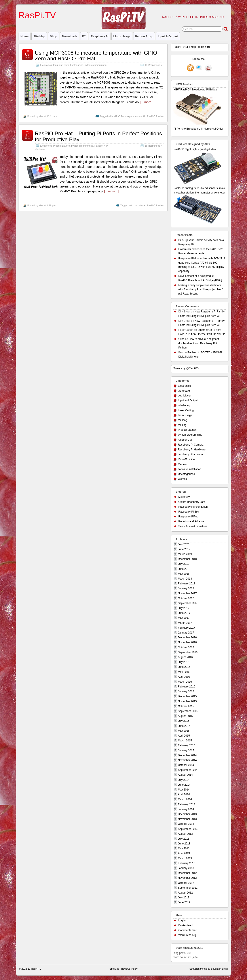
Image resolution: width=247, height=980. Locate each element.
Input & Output (168, 36)
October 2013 (186, 824)
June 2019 (184, 549)
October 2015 (186, 706)
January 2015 (186, 750)
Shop (53, 36)
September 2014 (188, 770)
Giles (181, 339)
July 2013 (183, 839)
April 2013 (184, 853)
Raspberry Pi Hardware (192, 450)
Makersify (184, 497)
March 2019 (185, 554)
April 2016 (184, 677)
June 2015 (184, 726)
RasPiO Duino (186, 459)
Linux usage (122, 36)
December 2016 (187, 637)
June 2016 (184, 667)
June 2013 (184, 844)
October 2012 (186, 883)
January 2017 (186, 633)
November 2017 (187, 593)
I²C (84, 36)
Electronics (46, 65)
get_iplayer (184, 396)
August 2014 (185, 775)
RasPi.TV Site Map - (192, 47)
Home (25, 36)
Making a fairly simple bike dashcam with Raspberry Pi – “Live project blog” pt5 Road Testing (201, 289)
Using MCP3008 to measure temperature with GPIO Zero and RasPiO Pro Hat (96, 56)
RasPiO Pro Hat (156, 116)
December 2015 (187, 696)
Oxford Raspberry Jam (192, 502)
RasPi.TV (37, 15)
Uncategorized (186, 474)
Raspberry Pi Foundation (193, 507)
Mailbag (182, 420)
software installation (189, 469)
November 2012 (187, 878)
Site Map (39, 36)
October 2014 (186, 765)
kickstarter (140, 205)
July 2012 (183, 898)
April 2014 (184, 794)
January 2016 (186, 691)
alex (41, 116)
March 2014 (185, 799)
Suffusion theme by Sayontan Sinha (209, 969)
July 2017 (183, 608)
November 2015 (187, 701)
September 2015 (188, 711)
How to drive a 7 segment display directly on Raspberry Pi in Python (199, 343)
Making (182, 425)
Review (182, 464)
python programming (96, 65)
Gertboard (184, 391)
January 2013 (186, 868)
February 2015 (186, 745)
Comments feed (188, 930)
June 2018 (184, 569)
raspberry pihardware (190, 454)
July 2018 (183, 564)
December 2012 (187, 873)
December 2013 (187, 814)
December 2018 (187, 559)
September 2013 (188, 829)
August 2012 (185, 893)
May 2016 (184, 672)
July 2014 (183, 780)
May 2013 (184, 848)
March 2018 (185, 579)
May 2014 (184, 790)
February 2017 (186, 628)
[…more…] (148, 102)
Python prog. (144, 36)
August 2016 (185, 657)
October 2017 (186, 598)
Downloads (70, 36)
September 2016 (188, 652)
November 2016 (187, 642)
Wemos (182, 479)
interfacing (78, 65)
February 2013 (186, 863)
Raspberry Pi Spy (189, 512)
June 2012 (184, 902)
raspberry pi (100, 36)
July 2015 (183, 721)
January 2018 (186, 588)
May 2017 (184, 618)
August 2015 (185, 716)
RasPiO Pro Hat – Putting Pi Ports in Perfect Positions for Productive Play (98, 136)
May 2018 (184, 574)
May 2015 (184, 731)
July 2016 (183, 662)
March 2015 (185, 741)
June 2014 (184, 785)
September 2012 (188, 888)
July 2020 (183, 544)
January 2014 (186, 809)
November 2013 (187, 819)
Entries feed (185, 925)
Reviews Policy (129, 969)
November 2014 (187, 760)
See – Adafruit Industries (193, 526)
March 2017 (185, 623)
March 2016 (185, 682)
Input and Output (62, 65)
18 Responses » (153, 65)
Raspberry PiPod (188, 517)
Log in (182, 921)
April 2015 (184, 736)
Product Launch (62, 146)
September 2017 (188, 603)
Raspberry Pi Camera (191, 445)
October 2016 (186, 647)
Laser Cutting (186, 410)
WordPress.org (187, 935)
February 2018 (186, 584)
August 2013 (185, 834)
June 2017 (184, 613)
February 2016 (186, 687)
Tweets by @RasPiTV (186, 368)
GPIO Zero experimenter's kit (130, 116)
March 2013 (185, 858)
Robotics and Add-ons (191, 521)
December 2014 (187, 755)
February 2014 (186, 804)
